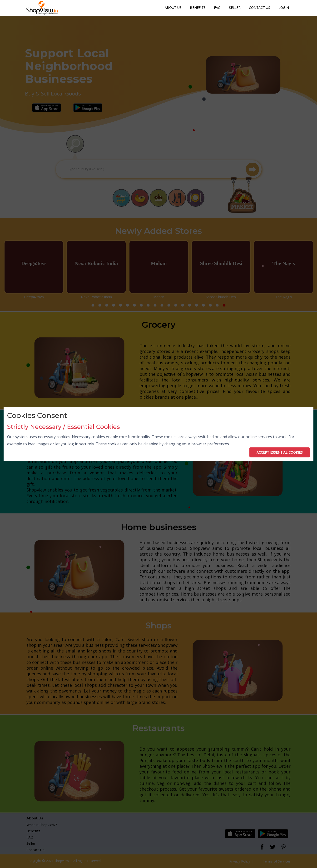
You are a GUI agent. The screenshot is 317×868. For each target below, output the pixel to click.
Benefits (198, 8)
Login (284, 8)
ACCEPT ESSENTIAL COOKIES (280, 452)
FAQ (217, 8)
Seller (235, 8)
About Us (173, 8)
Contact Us (260, 8)
